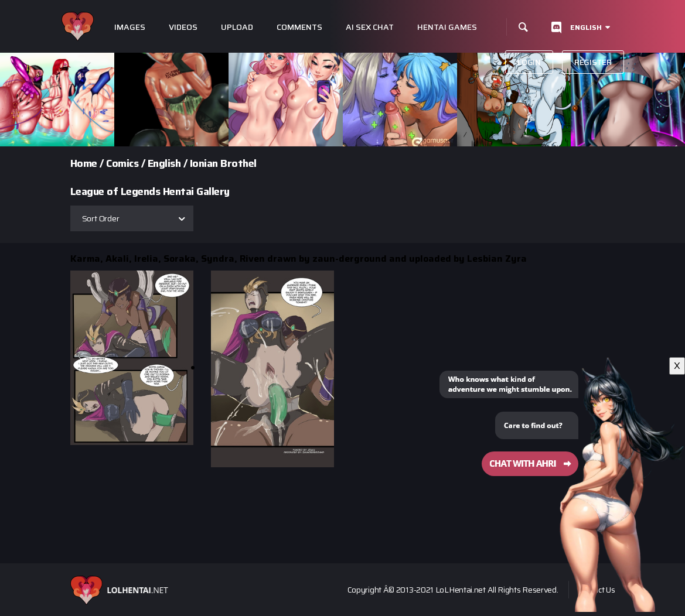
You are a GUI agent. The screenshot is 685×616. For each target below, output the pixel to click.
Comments (299, 27)
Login (529, 62)
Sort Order (101, 218)
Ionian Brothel (223, 163)
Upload (237, 27)
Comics (122, 163)
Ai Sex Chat (370, 27)
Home (84, 163)
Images (130, 27)
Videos (183, 27)
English (586, 27)
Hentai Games (447, 27)
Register (593, 62)
